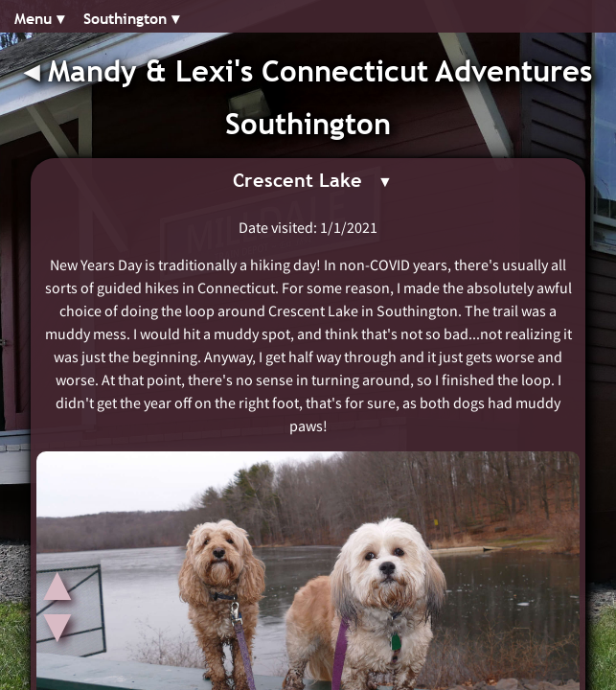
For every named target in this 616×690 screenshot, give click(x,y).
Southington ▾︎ (131, 19)
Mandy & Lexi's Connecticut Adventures (320, 71)
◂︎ (36, 71)
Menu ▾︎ (39, 19)
